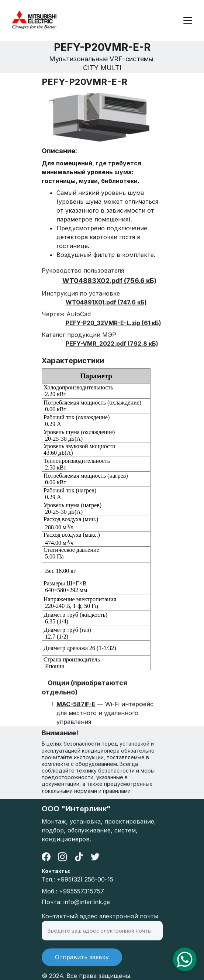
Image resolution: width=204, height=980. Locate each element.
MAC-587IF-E (76, 708)
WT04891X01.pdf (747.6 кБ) (106, 310)
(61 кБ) (151, 331)
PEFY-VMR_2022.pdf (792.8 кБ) (112, 352)
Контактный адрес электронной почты (100, 921)
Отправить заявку (82, 962)
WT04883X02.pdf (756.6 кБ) (109, 289)
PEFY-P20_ (81, 331)
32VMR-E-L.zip (118, 331)
